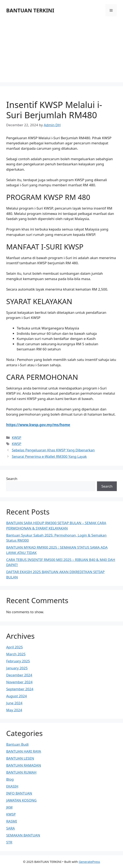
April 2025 (14, 647)
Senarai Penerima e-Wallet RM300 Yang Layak (49, 456)
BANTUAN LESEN (20, 758)
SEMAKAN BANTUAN (23, 835)
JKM (9, 807)
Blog (10, 779)
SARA (11, 828)
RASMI (12, 821)
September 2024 (20, 689)
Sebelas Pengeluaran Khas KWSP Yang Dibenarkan (53, 450)
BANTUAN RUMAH (21, 772)
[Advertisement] (61, 47)
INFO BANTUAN (19, 793)
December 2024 (19, 675)
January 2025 (17, 668)
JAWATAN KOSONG (21, 800)
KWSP (17, 437)
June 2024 (14, 703)
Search (12, 479)
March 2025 (16, 654)
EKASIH (12, 786)
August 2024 (17, 696)
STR (9, 842)
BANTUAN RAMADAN (24, 765)
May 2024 (14, 710)
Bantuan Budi (17, 744)
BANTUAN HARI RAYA (24, 751)
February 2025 (18, 661)
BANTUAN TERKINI (30, 10)
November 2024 (19, 682)
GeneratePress (89, 862)
